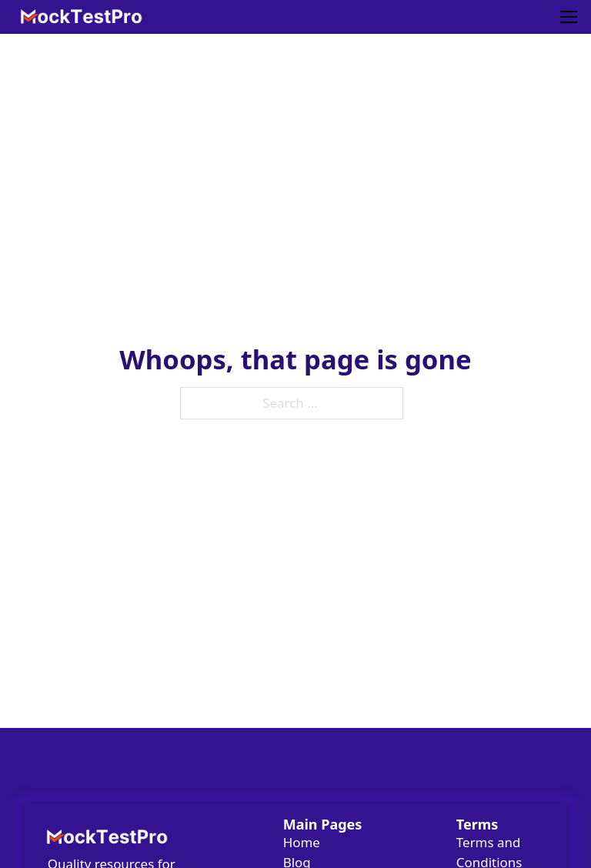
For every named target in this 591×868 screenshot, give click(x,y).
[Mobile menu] (569, 17)
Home (302, 842)
